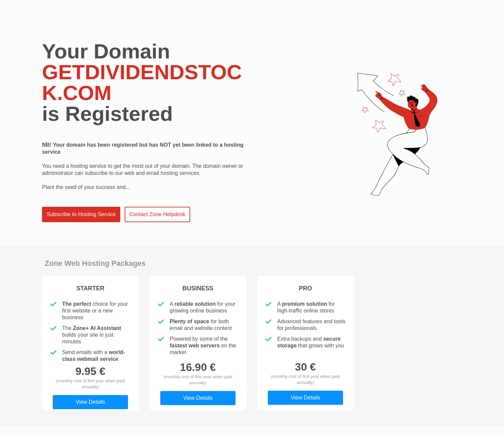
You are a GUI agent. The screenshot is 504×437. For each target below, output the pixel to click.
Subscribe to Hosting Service (81, 214)
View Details (90, 402)
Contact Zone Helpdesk (157, 214)
